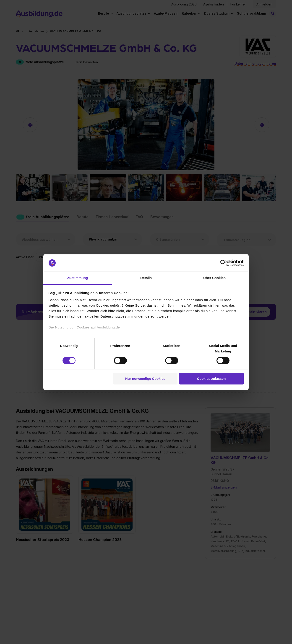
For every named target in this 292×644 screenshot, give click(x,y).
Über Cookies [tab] (214, 278)
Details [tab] (146, 278)
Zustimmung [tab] (78, 278)
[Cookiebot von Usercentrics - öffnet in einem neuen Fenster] (224, 263)
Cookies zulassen (211, 379)
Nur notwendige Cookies (145, 379)
